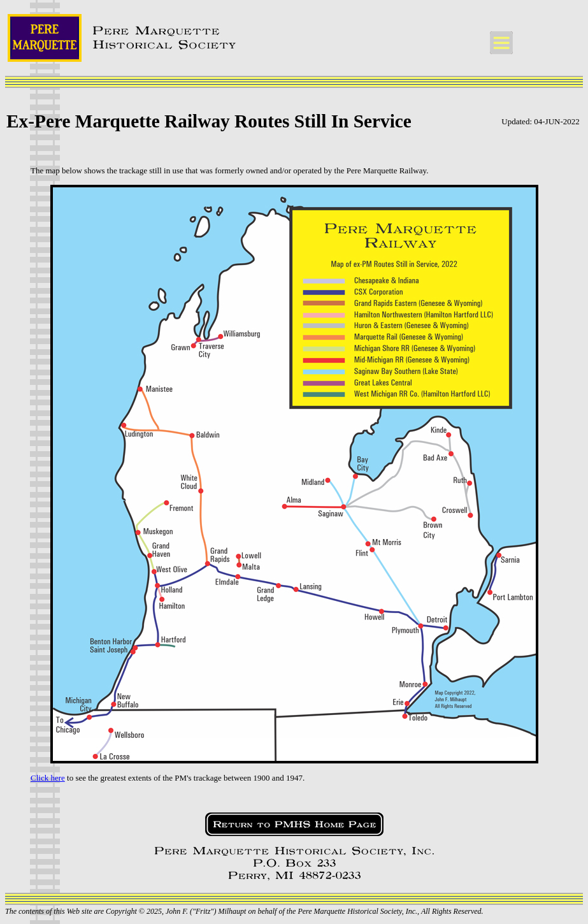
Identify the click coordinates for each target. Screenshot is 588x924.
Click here (48, 778)
